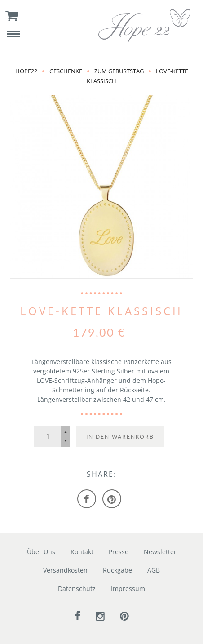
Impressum (128, 588)
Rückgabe (117, 570)
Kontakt (82, 552)
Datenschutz (77, 588)
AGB (154, 570)
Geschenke (66, 71)
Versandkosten (65, 570)
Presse (119, 552)
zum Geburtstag (119, 71)
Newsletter (160, 552)
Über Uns (41, 552)
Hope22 (26, 71)
